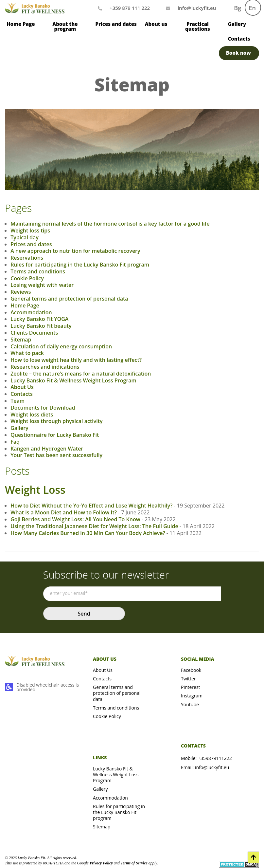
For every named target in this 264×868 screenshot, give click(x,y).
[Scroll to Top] (253, 857)
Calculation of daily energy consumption (61, 346)
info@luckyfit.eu (212, 767)
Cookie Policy (27, 278)
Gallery (237, 24)
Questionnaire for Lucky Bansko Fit (55, 435)
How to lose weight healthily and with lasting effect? (76, 360)
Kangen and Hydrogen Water (47, 449)
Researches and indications (45, 367)
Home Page (21, 24)
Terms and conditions (38, 271)
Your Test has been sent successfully (56, 455)
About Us (22, 387)
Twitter (188, 679)
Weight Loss (35, 490)
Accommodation (31, 312)
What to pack (27, 353)
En (252, 8)
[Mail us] (197, 8)
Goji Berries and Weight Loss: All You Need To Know (75, 519)
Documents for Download (43, 408)
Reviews (21, 292)
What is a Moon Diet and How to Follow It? (64, 512)
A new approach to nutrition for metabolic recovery (75, 251)
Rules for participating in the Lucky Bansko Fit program (80, 265)
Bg (238, 8)
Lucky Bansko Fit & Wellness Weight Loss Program (73, 380)
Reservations (27, 258)
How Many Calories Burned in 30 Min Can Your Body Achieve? (88, 533)
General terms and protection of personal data (69, 299)
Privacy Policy (101, 863)
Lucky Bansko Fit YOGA (39, 319)
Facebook (191, 670)
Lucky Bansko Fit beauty (41, 326)
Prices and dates (116, 24)
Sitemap (21, 340)
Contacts (239, 39)
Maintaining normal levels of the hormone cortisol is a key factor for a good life (110, 224)
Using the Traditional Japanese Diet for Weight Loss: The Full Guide (94, 526)
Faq (15, 442)
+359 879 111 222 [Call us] (130, 8)
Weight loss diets (32, 415)
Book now (238, 53)
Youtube (190, 704)
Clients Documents (34, 333)
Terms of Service (134, 863)
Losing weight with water (42, 285)
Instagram (192, 696)
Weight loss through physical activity (57, 421)
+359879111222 (215, 758)
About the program (65, 26)
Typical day (25, 237)
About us (156, 24)
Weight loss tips (30, 231)
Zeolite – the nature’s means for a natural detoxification (81, 374)
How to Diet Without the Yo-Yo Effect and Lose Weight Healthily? (91, 506)
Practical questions (198, 26)
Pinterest (191, 687)
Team (18, 401)
